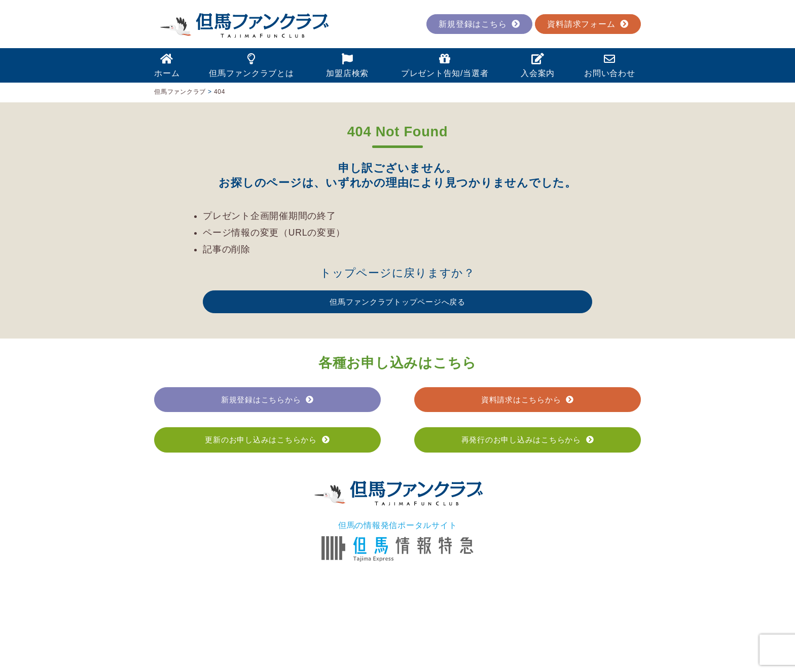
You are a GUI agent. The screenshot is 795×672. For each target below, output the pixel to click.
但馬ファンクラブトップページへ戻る (397, 302)
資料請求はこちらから (528, 400)
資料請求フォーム (588, 24)
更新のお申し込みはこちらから (267, 440)
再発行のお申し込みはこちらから (528, 440)
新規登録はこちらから (267, 400)
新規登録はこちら (479, 24)
